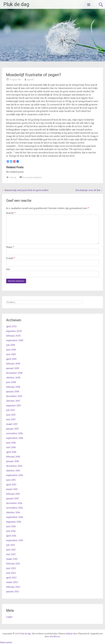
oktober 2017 (13, 401)
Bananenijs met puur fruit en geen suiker (25, 190)
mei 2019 (11, 354)
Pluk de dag (16, 4)
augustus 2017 (14, 405)
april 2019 (11, 359)
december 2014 (14, 503)
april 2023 (11, 326)
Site (8, 269)
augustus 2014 (14, 522)
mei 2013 (11, 554)
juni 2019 (11, 350)
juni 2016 (11, 443)
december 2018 (14, 373)
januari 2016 (13, 461)
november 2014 (14, 508)
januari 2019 (13, 368)
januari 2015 (13, 498)
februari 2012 (13, 587)
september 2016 (15, 438)
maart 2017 (12, 424)
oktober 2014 (13, 512)
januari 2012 (13, 591)
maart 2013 (12, 559)
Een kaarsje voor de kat (89, 190)
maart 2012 (12, 582)
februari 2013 (13, 564)
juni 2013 (11, 550)
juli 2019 (11, 345)
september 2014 (15, 517)
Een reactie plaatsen (32, 177)
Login (9, 617)
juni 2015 (11, 480)
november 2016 (14, 433)
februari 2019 (13, 364)
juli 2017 (11, 410)
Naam (10, 247)
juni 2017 (11, 415)
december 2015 (14, 466)
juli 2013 (10, 545)
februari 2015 (13, 494)
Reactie (11, 213)
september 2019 (15, 340)
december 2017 (14, 396)
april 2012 (11, 578)
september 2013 (15, 540)
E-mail (11, 258)
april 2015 (11, 485)
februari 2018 (13, 387)
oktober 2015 (13, 471)
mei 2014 (11, 531)
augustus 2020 (14, 331)
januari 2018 (13, 391)
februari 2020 (13, 336)
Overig (13, 177)
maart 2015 (12, 489)
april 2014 (11, 536)
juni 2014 (11, 526)
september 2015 (15, 475)
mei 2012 (11, 573)
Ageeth (30, 80)
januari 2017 (13, 429)
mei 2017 (11, 419)
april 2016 (11, 452)
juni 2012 (11, 568)
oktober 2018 (13, 378)
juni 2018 (11, 382)
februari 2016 (13, 457)
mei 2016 (11, 447)
